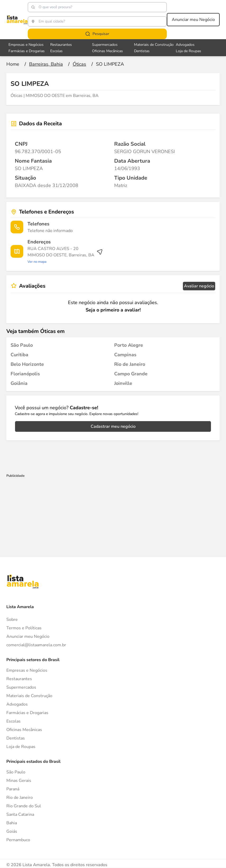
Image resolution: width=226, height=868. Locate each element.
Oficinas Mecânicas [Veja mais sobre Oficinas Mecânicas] (107, 51)
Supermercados (21, 687)
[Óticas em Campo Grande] (131, 374)
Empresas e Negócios (27, 670)
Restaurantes (19, 679)
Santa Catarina (20, 814)
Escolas (13, 721)
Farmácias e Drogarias (27, 713)
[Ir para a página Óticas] (79, 64)
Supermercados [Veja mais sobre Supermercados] (105, 45)
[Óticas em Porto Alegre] (129, 345)
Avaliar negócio (199, 286)
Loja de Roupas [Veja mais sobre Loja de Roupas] (188, 51)
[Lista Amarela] (17, 20)
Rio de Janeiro (20, 798)
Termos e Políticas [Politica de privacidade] (24, 628)
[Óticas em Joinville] (123, 383)
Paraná (13, 789)
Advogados (17, 704)
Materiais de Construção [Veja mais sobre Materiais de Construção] (154, 45)
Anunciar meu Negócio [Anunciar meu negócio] (193, 20)
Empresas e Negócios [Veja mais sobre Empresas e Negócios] (26, 45)
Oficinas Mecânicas (24, 730)
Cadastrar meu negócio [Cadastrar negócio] (113, 426)
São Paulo (16, 772)
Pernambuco (18, 840)
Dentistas (16, 738)
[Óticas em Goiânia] (19, 383)
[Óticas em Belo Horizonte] (27, 364)
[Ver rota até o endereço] (65, 255)
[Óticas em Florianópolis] (25, 374)
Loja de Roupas (21, 747)
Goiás (12, 831)
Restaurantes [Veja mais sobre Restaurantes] (61, 45)
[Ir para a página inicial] (13, 64)
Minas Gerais (19, 781)
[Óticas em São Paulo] (22, 345)
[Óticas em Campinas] (125, 355)
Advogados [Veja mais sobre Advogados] (185, 45)
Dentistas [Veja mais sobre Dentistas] (142, 51)
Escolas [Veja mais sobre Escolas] (56, 51)
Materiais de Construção (29, 696)
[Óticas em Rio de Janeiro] (130, 364)
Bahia (12, 823)
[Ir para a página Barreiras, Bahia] (46, 64)
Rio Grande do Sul (24, 806)
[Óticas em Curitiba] (19, 355)
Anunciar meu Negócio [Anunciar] (28, 636)
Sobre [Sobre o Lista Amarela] (12, 620)
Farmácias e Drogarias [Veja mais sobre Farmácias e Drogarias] (27, 51)
